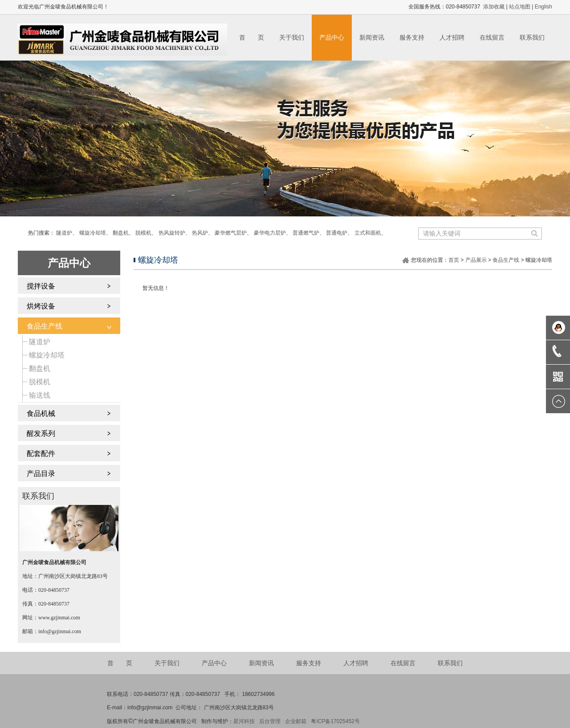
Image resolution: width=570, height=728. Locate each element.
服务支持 (412, 37)
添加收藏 (494, 7)
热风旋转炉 (172, 233)
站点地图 (520, 7)
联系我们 (532, 37)
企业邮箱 (296, 721)
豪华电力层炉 (270, 233)
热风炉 (200, 233)
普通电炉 (337, 233)
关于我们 (292, 37)
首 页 (252, 37)
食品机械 (41, 413)
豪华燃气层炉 (231, 233)
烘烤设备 (41, 306)
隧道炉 (64, 233)
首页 (454, 260)
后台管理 (270, 721)
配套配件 (41, 453)
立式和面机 (368, 233)
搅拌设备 (41, 286)
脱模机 (143, 233)
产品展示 (476, 260)
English (544, 7)
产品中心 (332, 37)
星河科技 (244, 721)
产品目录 (41, 474)
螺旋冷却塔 (93, 233)
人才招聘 (452, 37)
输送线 (40, 395)
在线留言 (492, 37)
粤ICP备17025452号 (335, 721)
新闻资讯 (372, 37)
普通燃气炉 (306, 233)
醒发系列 (41, 433)
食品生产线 (45, 326)
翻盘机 (121, 233)
